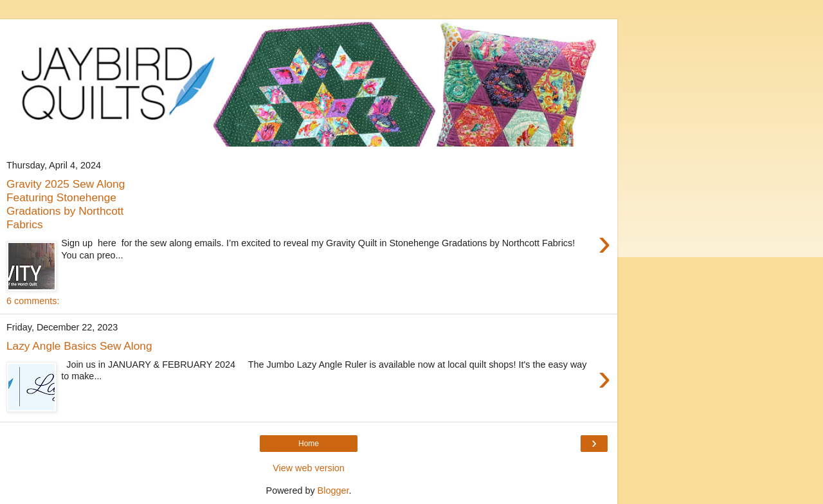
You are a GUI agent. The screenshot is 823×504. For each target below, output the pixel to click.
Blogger (333, 491)
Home (309, 444)
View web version (309, 468)
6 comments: (33, 301)
